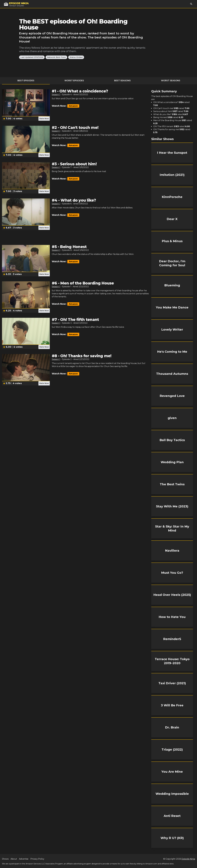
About (14, 859)
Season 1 (56, 95)
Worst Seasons (171, 81)
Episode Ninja (188, 859)
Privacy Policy (37, 859)
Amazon (73, 106)
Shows (5, 859)
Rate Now (44, 119)
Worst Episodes (74, 81)
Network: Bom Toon (56, 57)
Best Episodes (26, 81)
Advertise (24, 859)
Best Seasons (122, 81)
